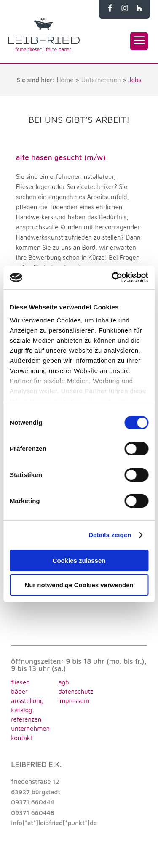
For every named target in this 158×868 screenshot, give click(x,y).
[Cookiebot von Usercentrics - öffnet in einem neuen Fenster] (112, 277)
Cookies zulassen (79, 560)
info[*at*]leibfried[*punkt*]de (54, 823)
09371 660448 (32, 813)
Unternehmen (101, 80)
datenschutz (76, 691)
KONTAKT (22, 738)
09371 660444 (32, 802)
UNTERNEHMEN (30, 728)
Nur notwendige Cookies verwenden (79, 585)
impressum (74, 701)
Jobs (135, 80)
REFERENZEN (26, 719)
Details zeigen (110, 535)
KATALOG (21, 710)
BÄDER (19, 691)
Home (65, 80)
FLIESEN (20, 682)
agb (63, 682)
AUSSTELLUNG (27, 701)
